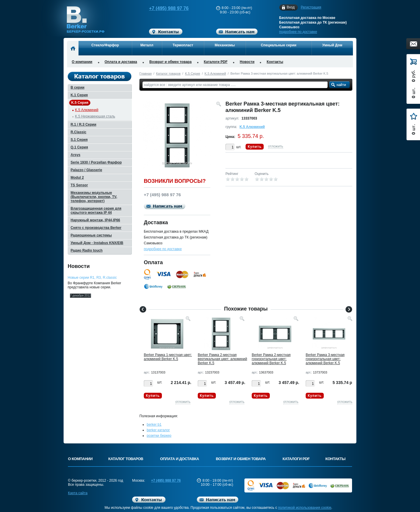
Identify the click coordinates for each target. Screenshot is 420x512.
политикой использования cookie (305, 508)
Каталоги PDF (216, 62)
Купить (255, 147)
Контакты (275, 62)
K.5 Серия (192, 73)
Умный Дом (332, 45)
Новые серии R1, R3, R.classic (92, 278)
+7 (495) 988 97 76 (163, 8)
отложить (276, 146)
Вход (291, 7)
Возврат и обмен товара (170, 62)
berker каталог (158, 430)
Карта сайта (78, 493)
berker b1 (154, 425)
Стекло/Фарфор (105, 45)
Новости (247, 62)
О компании (82, 62)
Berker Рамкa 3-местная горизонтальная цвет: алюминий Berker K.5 (325, 359)
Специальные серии (279, 45)
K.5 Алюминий (215, 73)
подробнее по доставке (298, 32)
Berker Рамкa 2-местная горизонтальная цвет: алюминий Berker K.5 (271, 359)
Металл (147, 45)
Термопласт (183, 45)
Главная (146, 73)
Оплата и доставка (121, 62)
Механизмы (225, 45)
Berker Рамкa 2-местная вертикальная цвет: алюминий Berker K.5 (222, 359)
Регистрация (311, 7)
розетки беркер (159, 436)
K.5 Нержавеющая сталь (95, 116)
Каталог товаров (168, 73)
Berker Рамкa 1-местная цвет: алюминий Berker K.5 (168, 357)
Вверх (375, 494)
